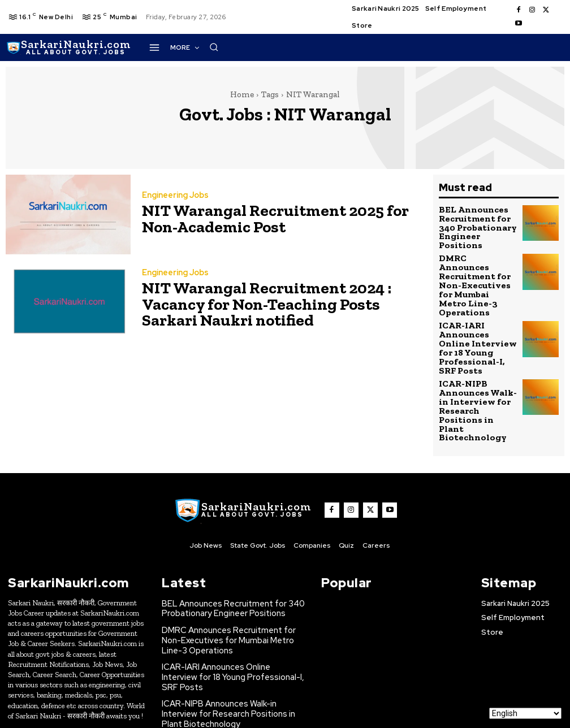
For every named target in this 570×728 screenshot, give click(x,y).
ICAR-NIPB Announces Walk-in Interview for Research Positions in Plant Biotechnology (476, 350)
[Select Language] (525, 713)
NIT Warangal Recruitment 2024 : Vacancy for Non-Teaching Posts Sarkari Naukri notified (275, 303)
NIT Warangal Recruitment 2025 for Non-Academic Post (271, 218)
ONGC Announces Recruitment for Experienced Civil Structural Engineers (229, 655)
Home (242, 94)
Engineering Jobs (174, 198)
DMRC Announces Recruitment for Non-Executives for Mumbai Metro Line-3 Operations (477, 263)
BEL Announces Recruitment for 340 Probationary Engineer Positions (477, 222)
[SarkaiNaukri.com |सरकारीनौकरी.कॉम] (68, 47)
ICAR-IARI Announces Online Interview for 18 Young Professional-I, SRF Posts (478, 305)
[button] (442, 47)
